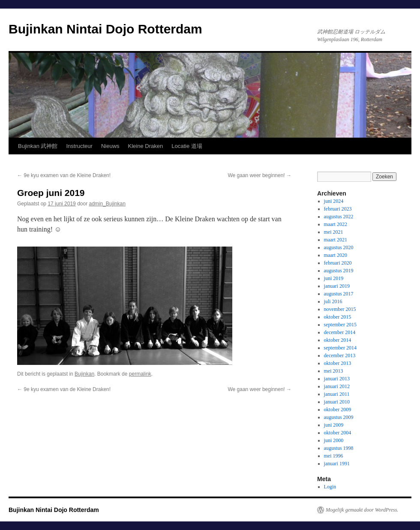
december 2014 (340, 332)
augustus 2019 (339, 271)
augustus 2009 (339, 417)
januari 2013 (337, 379)
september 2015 (340, 325)
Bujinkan (84, 374)
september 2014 (340, 348)
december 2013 (340, 355)
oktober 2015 (338, 317)
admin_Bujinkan (107, 204)
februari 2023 (338, 209)
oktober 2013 (338, 363)
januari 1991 (337, 464)
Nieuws (110, 146)
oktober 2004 (338, 433)
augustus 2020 (339, 247)
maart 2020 (336, 255)
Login (330, 487)
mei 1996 (334, 456)
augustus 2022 (339, 217)
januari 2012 (337, 386)
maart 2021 (336, 240)
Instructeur (79, 146)
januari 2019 (337, 286)
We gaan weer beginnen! (259, 175)
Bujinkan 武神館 (38, 146)
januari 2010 (337, 402)
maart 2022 (336, 224)
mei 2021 (334, 232)
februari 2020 (338, 263)
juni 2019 (334, 278)
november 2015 (340, 309)
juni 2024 (334, 201)
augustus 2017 (339, 294)
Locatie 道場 (187, 146)
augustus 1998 (339, 448)
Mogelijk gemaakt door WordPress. (362, 510)
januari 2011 (337, 394)
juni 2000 (334, 440)
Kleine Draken (146, 146)
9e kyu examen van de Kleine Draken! (64, 175)
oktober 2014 (338, 340)
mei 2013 (334, 371)
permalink (140, 374)
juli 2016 (333, 301)
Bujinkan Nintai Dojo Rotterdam (105, 29)
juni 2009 (334, 425)
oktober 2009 (338, 410)
